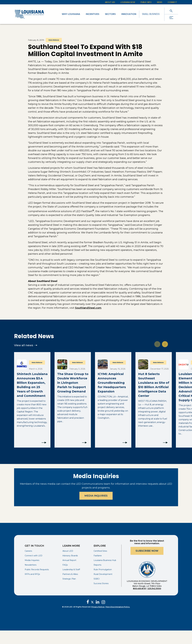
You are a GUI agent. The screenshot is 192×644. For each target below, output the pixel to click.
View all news (26, 345)
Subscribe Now (147, 551)
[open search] (171, 11)
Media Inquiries (96, 496)
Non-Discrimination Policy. (118, 607)
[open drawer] (171, 18)
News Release (54, 40)
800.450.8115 (139, 588)
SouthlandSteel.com (88, 308)
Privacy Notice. (98, 607)
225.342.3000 (154, 588)
